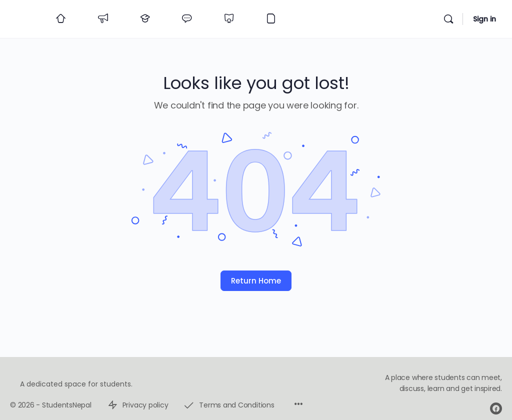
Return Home (256, 281)
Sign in (484, 19)
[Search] (448, 19)
